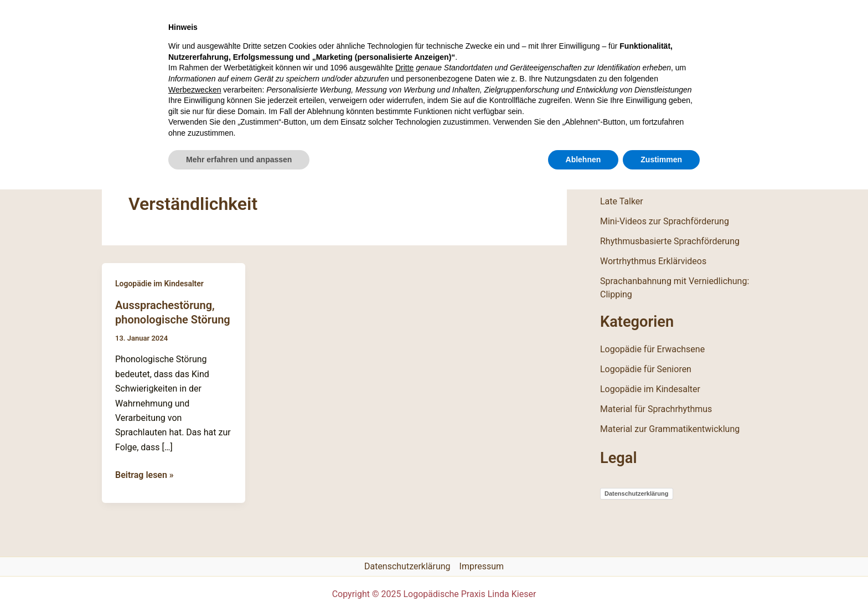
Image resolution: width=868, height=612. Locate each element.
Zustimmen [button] (661, 582)
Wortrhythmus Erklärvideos (653, 261)
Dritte (404, 490)
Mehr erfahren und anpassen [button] (239, 582)
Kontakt (398, 107)
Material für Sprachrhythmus (656, 409)
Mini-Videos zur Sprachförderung (665, 221)
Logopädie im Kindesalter (159, 284)
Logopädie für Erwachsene (652, 349)
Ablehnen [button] (583, 582)
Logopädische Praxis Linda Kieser (269, 42)
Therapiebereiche (211, 107)
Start (127, 107)
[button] (759, 107)
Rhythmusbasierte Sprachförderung (670, 241)
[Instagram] (709, 107)
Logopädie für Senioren (646, 369)
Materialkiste (317, 107)
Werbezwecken (195, 512)
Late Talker (622, 201)
